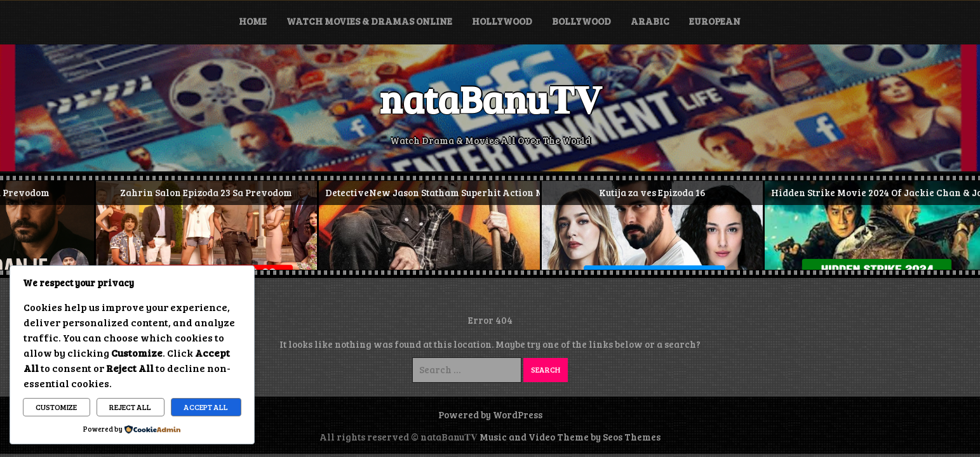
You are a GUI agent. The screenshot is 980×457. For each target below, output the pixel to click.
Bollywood (581, 21)
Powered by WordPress (490, 414)
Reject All (130, 407)
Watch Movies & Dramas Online (369, 21)
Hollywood (502, 21)
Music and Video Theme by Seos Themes (570, 437)
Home (253, 21)
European (715, 21)
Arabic (650, 21)
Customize (56, 407)
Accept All (206, 407)
